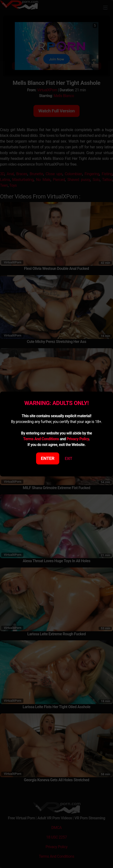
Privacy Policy (78, 439)
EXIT (68, 459)
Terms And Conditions (41, 439)
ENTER (48, 458)
